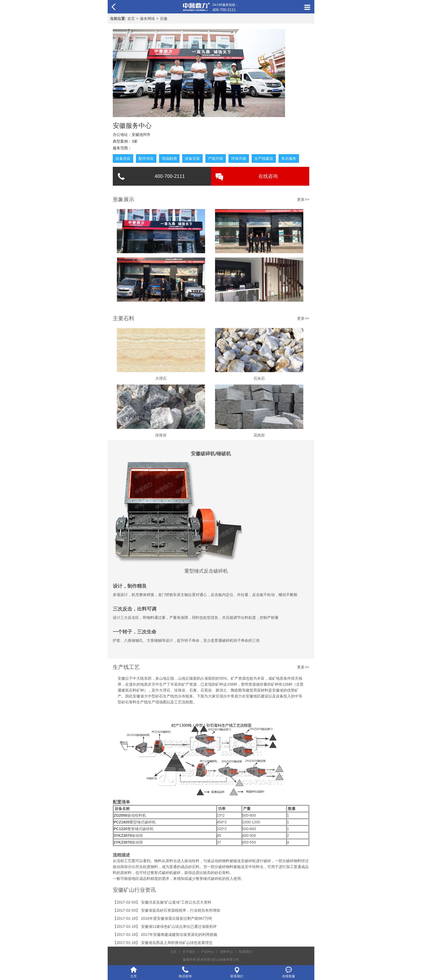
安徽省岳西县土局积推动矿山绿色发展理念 (177, 943)
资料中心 (227, 952)
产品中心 (208, 952)
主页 (173, 952)
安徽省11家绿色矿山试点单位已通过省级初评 (179, 926)
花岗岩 (259, 435)
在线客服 (289, 976)
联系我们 (245, 952)
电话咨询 (185, 976)
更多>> (303, 318)
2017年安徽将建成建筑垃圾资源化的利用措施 (179, 935)
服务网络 (147, 19)
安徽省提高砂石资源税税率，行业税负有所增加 (181, 910)
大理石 (161, 378)
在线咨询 (268, 176)
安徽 (164, 19)
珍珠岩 (161, 435)
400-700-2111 (170, 176)
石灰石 (259, 378)
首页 (131, 19)
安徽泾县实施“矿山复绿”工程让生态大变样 (176, 902)
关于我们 (189, 952)
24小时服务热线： (225, 8)
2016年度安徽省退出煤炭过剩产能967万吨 (177, 918)
